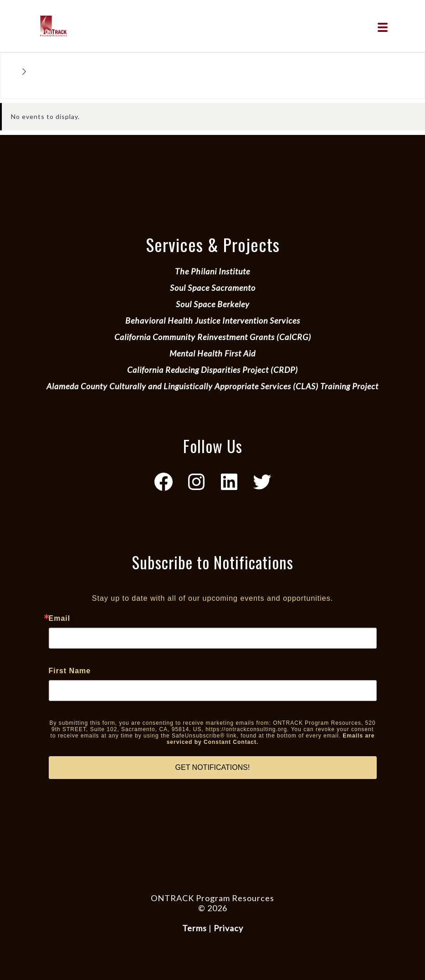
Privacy (228, 928)
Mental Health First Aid (212, 353)
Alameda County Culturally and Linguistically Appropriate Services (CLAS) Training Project (212, 386)
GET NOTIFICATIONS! (213, 767)
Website (213, 918)
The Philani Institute (212, 271)
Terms (195, 928)
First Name (70, 671)
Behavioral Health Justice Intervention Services (213, 320)
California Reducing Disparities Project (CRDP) (212, 370)
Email (60, 619)
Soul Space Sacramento (213, 288)
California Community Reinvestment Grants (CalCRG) (213, 337)
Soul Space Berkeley (213, 304)
